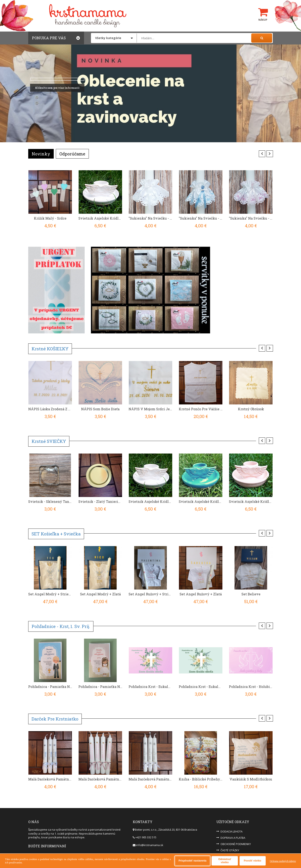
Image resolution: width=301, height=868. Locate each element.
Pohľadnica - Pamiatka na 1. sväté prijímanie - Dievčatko (100, 686)
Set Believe (251, 594)
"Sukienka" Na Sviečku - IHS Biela (150, 218)
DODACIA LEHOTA (231, 830)
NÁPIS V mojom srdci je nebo (150, 409)
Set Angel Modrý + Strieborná (50, 594)
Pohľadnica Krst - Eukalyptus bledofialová (150, 686)
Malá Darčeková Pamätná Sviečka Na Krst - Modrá (50, 778)
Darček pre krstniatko (55, 718)
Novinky (41, 154)
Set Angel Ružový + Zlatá (201, 594)
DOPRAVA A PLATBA (233, 837)
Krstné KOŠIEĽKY (50, 349)
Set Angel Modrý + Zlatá (100, 594)
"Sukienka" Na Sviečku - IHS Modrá (201, 218)
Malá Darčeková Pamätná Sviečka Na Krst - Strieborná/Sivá (150, 778)
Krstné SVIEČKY (49, 441)
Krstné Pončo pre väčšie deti (201, 409)
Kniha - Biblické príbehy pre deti (201, 778)
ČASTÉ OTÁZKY (230, 849)
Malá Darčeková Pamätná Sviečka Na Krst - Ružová (100, 778)
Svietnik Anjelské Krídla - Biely (100, 218)
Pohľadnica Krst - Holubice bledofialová (251, 686)
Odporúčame (72, 154)
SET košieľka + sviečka (56, 534)
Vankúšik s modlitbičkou (251, 778)
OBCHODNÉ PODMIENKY (236, 843)
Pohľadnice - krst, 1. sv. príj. (61, 626)
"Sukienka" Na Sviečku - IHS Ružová (251, 218)
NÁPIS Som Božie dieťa (100, 409)
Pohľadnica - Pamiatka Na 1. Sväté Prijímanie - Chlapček (50, 686)
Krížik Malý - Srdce (50, 218)
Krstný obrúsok (251, 409)
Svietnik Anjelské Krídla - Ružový (251, 501)
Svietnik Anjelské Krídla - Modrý (201, 501)
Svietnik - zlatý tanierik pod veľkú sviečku (100, 501)
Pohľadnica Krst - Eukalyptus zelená (201, 686)
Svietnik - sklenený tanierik (50, 501)
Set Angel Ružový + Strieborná (150, 594)
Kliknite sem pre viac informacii (57, 88)
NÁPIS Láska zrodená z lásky (50, 409)
